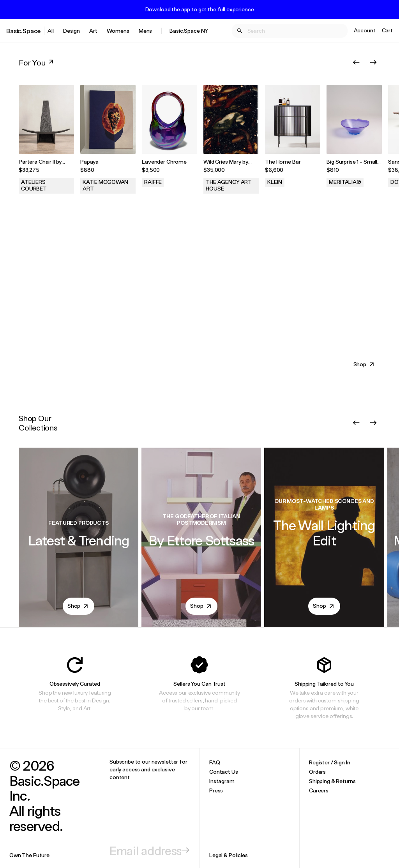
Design (72, 31)
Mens (145, 31)
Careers (319, 790)
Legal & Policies (229, 855)
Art (93, 31)
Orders (317, 772)
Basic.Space (24, 31)
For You (37, 62)
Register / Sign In (329, 762)
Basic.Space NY (189, 31)
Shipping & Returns (332, 781)
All (51, 31)
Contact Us (224, 772)
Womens (118, 31)
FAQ (215, 762)
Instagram (222, 781)
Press (216, 790)
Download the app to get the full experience (200, 9)
